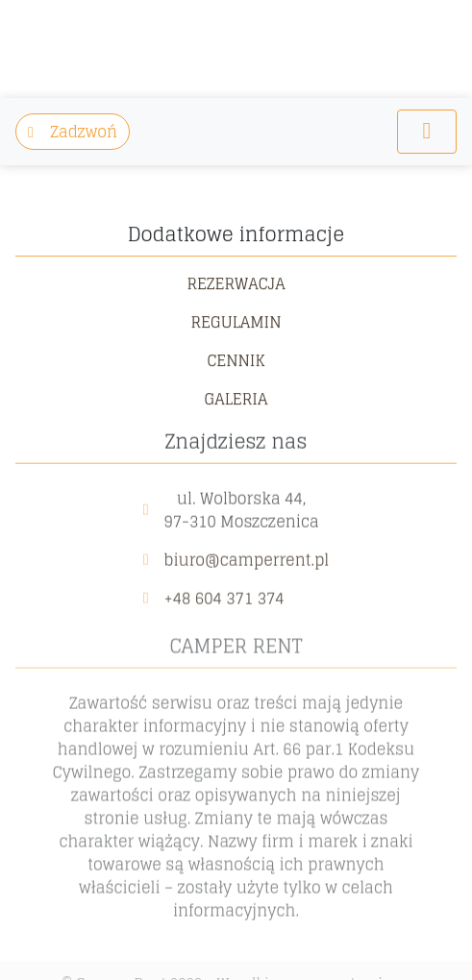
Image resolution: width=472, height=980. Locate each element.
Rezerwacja (236, 282)
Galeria (236, 397)
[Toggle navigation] (427, 132)
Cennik (236, 358)
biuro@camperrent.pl (247, 556)
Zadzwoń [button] (73, 132)
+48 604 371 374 (224, 595)
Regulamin (236, 320)
